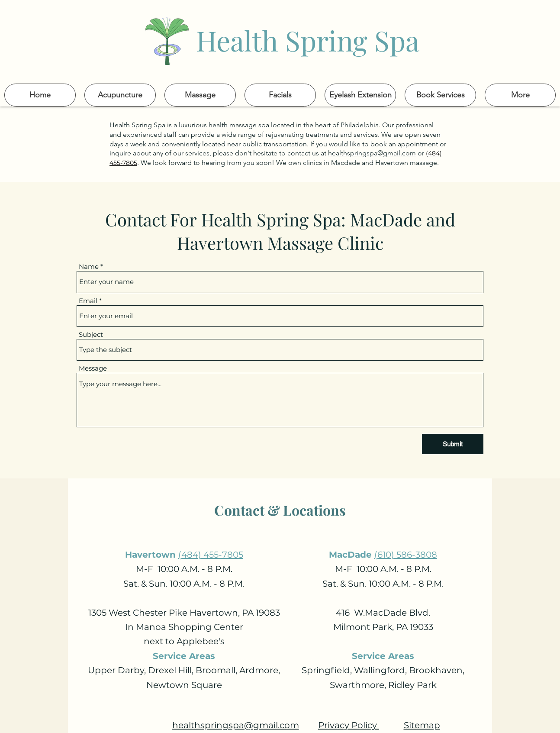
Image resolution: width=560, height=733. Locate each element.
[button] (520, 95)
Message (93, 368)
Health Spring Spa (308, 40)
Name (89, 266)
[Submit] (453, 444)
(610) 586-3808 (406, 555)
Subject (91, 334)
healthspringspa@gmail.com (372, 153)
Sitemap (422, 725)
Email (88, 301)
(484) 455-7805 (211, 555)
